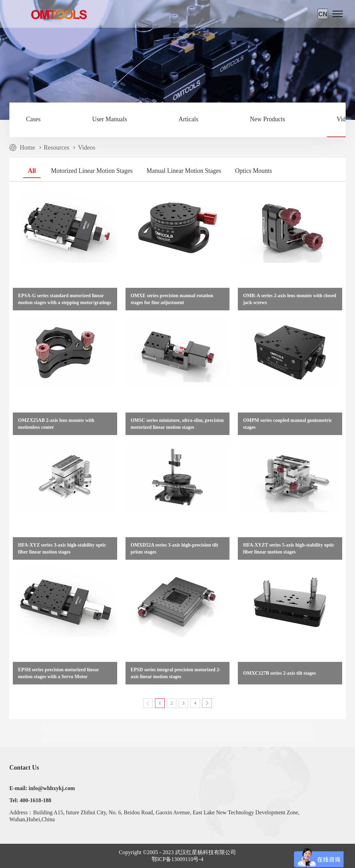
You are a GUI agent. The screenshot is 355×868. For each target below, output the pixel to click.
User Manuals (110, 119)
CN (323, 14)
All (32, 171)
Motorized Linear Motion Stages (92, 171)
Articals (188, 119)
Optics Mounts (254, 171)
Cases (33, 119)
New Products (268, 119)
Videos (87, 148)
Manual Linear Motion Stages (184, 171)
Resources (57, 148)
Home (27, 148)
